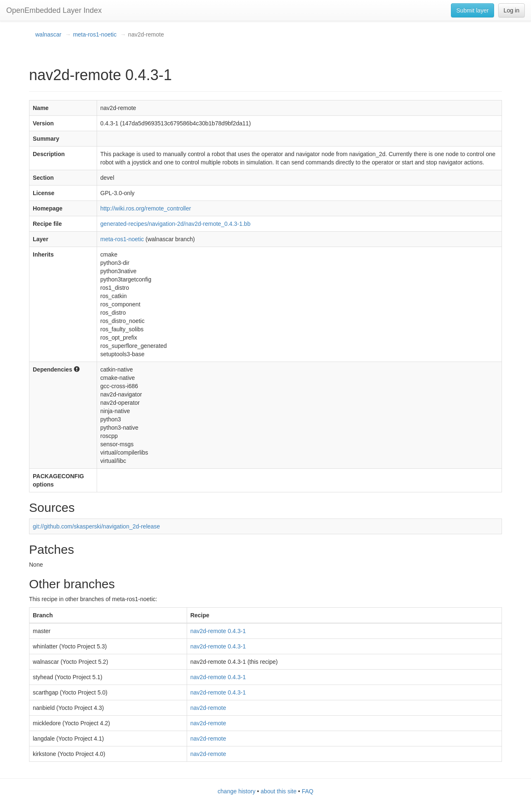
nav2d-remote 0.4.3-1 (218, 631)
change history (237, 791)
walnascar (48, 34)
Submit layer (473, 10)
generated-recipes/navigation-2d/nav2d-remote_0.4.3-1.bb (175, 224)
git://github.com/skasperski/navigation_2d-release (96, 526)
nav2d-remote (208, 708)
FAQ (307, 791)
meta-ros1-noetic (95, 34)
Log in (512, 10)
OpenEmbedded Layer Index (54, 10)
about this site (278, 791)
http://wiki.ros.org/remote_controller (146, 208)
